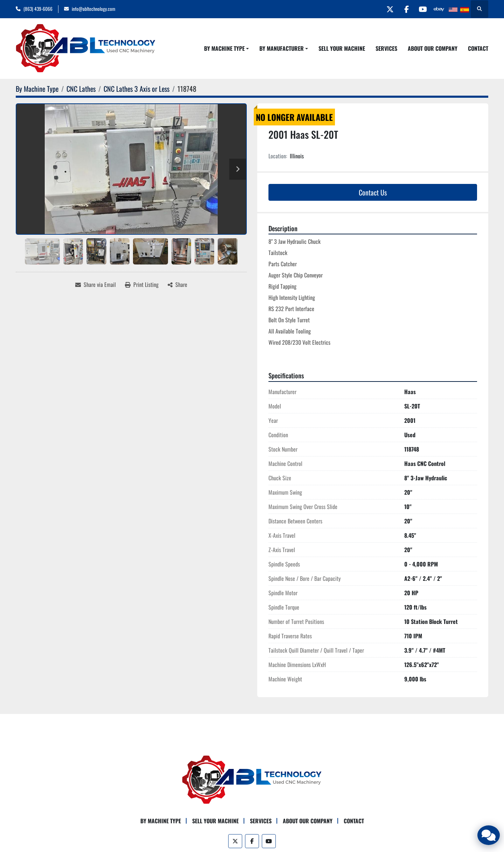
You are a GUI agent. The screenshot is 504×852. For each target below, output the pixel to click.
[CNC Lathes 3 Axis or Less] (136, 89)
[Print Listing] (142, 284)
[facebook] (402, 9)
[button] (226, 48)
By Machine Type (224, 48)
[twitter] (385, 9)
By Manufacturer (282, 48)
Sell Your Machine (342, 48)
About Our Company (433, 48)
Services (386, 48)
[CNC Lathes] (81, 89)
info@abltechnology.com (93, 9)
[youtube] (420, 9)
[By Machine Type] (37, 89)
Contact (478, 48)
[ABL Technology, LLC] (252, 779)
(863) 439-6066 (38, 9)
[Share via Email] (96, 284)
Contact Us (373, 192)
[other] (438, 9)
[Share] (177, 284)
